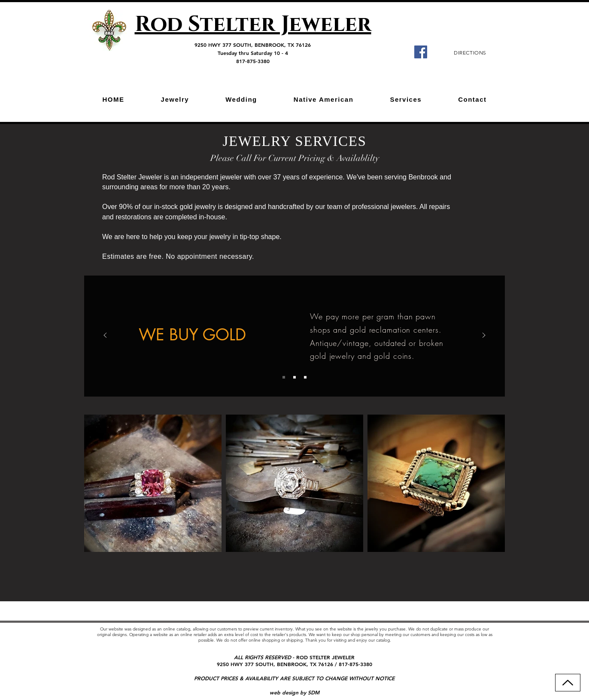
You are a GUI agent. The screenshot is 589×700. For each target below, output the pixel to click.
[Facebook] (421, 52)
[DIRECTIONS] (470, 52)
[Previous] (105, 336)
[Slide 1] (284, 377)
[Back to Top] (568, 683)
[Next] (484, 336)
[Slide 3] (305, 377)
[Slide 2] (294, 377)
